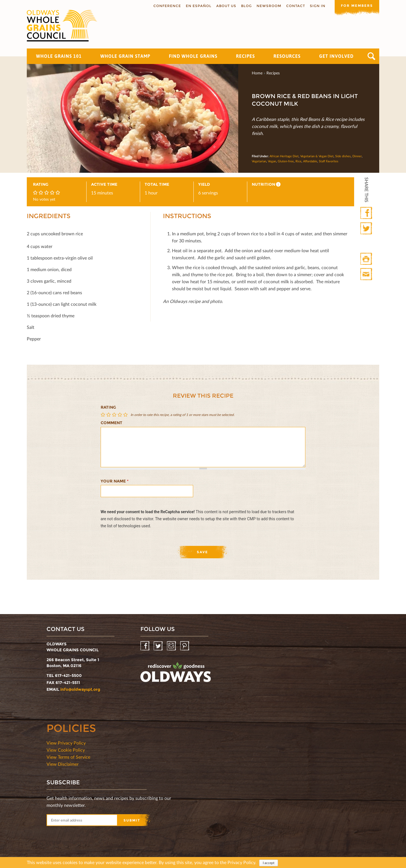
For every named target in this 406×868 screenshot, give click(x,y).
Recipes (245, 56)
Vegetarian (259, 161)
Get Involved (336, 56)
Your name (115, 481)
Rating (108, 407)
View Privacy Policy (66, 743)
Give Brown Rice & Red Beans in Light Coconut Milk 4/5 (120, 415)
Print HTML (367, 259)
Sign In (317, 6)
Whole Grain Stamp (125, 56)
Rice (298, 161)
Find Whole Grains (193, 56)
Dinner (357, 156)
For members (357, 5)
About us (226, 6)
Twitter (367, 229)
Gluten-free (286, 161)
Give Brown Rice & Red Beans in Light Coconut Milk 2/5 (109, 415)
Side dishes (343, 156)
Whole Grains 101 (59, 56)
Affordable (310, 161)
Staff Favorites (329, 161)
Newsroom (268, 6)
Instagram (172, 646)
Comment (112, 423)
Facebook (367, 213)
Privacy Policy (241, 862)
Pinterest (185, 646)
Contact (295, 6)
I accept (269, 863)
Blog (246, 6)
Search (371, 56)
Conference (167, 6)
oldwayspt (176, 674)
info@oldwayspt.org (80, 689)
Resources (287, 56)
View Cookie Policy (66, 750)
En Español (198, 6)
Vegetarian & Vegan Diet (317, 156)
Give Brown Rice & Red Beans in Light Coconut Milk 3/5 (115, 415)
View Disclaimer (63, 764)
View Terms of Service (68, 757)
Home (257, 73)
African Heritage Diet (284, 156)
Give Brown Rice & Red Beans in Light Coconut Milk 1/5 (103, 415)
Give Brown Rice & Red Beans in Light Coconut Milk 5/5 (126, 415)
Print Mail (367, 274)
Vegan (272, 161)
